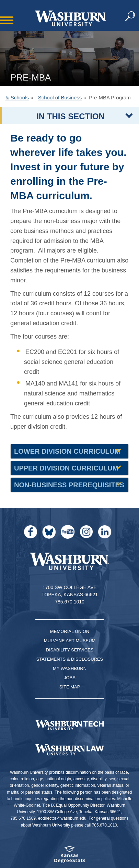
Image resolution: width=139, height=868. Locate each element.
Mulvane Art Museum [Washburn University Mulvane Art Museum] (70, 641)
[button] (130, 16)
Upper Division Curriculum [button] (66, 468)
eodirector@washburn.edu (62, 818)
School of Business (60, 97)
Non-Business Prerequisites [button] (69, 485)
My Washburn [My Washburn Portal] (70, 668)
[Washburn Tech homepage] (69, 725)
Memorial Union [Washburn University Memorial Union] (70, 631)
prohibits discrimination (70, 772)
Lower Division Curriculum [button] (67, 451)
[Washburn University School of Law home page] (69, 750)
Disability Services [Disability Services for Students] (70, 650)
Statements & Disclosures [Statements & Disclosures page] (70, 659)
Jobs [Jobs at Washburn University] (70, 678)
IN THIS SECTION (71, 116)
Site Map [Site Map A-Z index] (70, 687)
